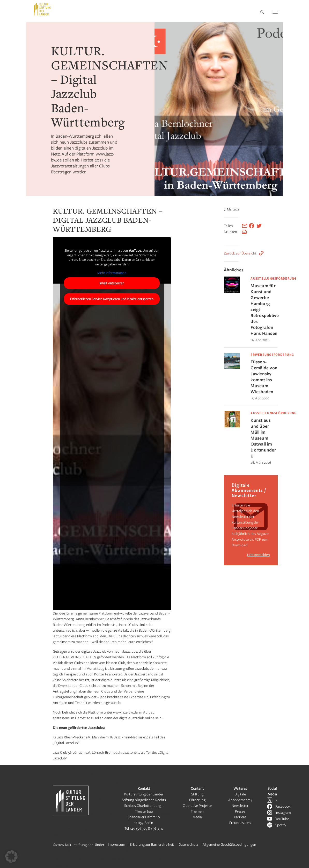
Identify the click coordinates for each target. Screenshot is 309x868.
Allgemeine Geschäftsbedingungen (229, 844)
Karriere (240, 817)
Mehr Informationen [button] (112, 273)
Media (197, 817)
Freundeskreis (240, 823)
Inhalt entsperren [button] (112, 283)
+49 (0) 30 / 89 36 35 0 (146, 828)
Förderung (197, 800)
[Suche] (262, 13)
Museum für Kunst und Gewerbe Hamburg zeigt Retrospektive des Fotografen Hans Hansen (264, 309)
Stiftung (197, 794)
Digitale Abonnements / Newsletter (240, 800)
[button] (11, 857)
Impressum (117, 844)
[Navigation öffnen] (275, 12)
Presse (240, 811)
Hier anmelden (259, 555)
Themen (197, 811)
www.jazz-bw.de (125, 712)
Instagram (283, 812)
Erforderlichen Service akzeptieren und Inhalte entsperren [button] (112, 299)
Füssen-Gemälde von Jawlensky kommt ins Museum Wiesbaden (264, 377)
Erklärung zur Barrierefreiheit (152, 844)
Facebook (283, 806)
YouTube (282, 819)
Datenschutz (188, 844)
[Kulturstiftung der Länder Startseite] (42, 9)
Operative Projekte (197, 805)
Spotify (281, 825)
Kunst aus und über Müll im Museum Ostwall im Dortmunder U (263, 438)
